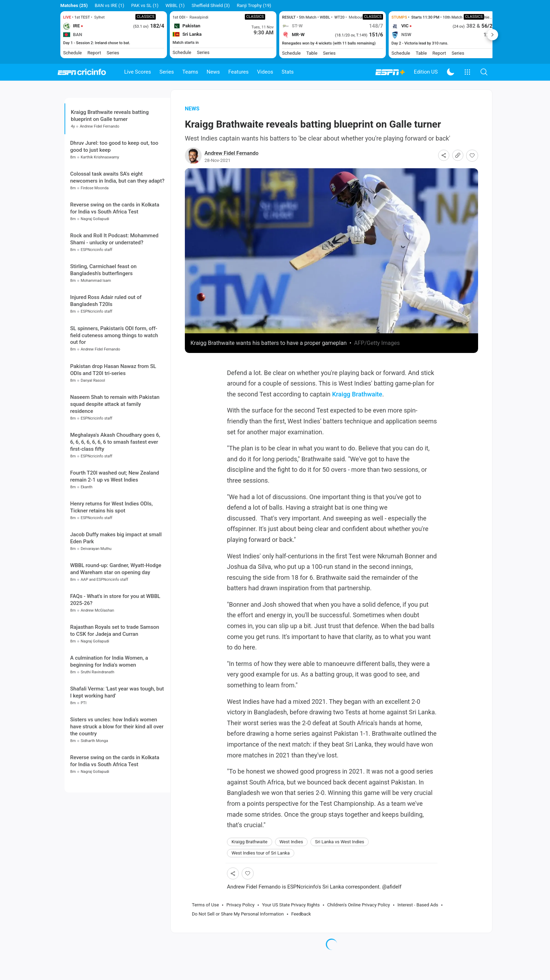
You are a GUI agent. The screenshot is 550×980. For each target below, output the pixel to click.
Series (167, 72)
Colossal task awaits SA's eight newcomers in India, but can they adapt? (117, 232)
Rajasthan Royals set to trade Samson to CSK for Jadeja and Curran (115, 685)
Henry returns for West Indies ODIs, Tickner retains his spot (111, 562)
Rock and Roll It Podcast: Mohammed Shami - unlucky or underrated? (114, 294)
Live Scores (138, 72)
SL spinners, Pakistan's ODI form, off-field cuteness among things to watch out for (114, 390)
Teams (190, 72)
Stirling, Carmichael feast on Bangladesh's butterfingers (103, 325)
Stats (288, 72)
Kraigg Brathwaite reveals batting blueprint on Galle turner (110, 128)
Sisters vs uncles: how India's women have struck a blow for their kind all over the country (117, 781)
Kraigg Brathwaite (357, 406)
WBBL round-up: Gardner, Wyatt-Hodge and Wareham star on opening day (116, 623)
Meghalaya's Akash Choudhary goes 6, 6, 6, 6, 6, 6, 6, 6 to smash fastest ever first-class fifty (115, 496)
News (213, 72)
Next (492, 35)
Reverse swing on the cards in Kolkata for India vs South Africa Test (115, 263)
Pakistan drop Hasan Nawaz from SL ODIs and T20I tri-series (113, 424)
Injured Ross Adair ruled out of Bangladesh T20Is (106, 355)
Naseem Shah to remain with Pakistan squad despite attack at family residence (115, 458)
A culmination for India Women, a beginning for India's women (109, 716)
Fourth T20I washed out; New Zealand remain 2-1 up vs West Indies (115, 531)
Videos (265, 72)
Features (239, 72)
